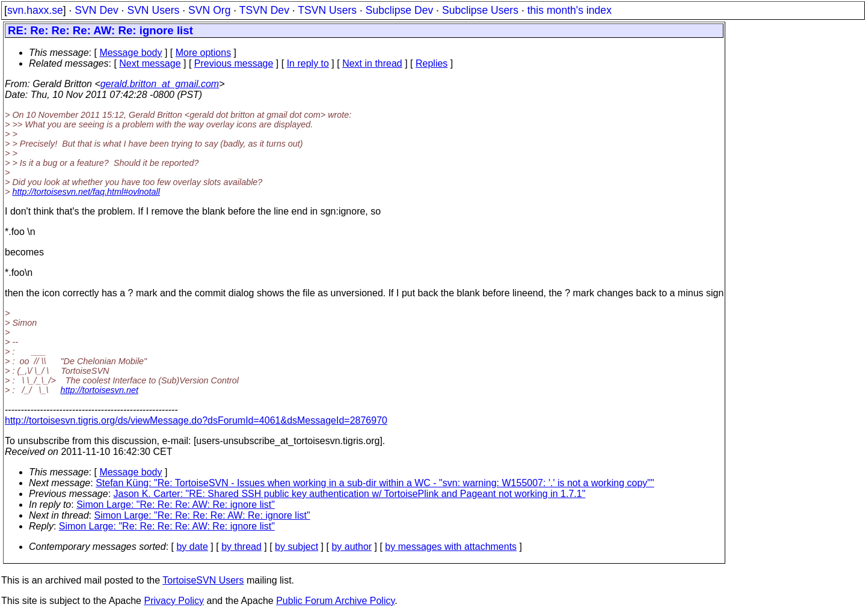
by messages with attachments (451, 547)
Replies (431, 63)
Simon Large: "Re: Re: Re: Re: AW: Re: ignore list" (202, 515)
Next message (150, 63)
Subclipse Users (480, 10)
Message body (131, 53)
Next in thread (372, 63)
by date (192, 547)
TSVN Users (327, 10)
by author (352, 547)
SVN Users (153, 10)
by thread (241, 547)
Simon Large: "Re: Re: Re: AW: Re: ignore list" (176, 505)
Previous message (234, 63)
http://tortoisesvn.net (99, 390)
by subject (296, 547)
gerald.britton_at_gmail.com (160, 84)
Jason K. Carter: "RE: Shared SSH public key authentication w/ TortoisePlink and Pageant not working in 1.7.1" (350, 494)
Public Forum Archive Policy (335, 601)
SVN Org (209, 10)
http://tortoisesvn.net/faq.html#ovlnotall (86, 192)
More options (204, 53)
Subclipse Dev (399, 10)
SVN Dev (96, 10)
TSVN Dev (264, 10)
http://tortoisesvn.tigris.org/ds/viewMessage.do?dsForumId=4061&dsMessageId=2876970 (196, 420)
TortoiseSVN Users (203, 580)
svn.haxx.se (35, 10)
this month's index (570, 10)
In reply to (308, 63)
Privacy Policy (174, 601)
